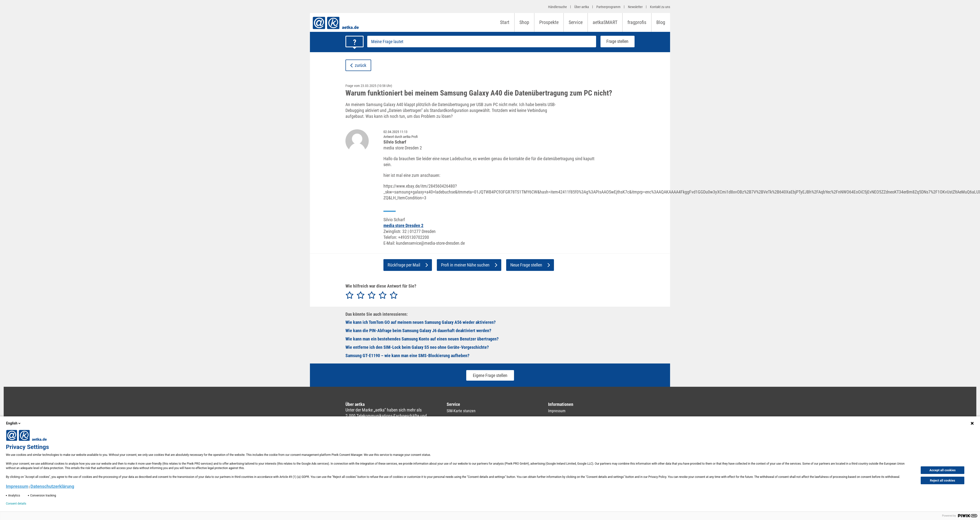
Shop (524, 22)
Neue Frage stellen (530, 265)
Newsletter (635, 7)
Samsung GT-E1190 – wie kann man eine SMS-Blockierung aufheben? (407, 356)
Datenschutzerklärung (52, 486)
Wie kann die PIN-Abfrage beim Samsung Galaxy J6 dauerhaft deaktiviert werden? (418, 331)
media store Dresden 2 (403, 225)
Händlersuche (557, 7)
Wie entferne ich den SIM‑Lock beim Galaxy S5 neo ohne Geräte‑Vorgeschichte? (417, 347)
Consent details (16, 504)
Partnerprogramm (608, 7)
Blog (661, 22)
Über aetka (582, 7)
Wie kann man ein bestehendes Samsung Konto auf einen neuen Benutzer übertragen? (422, 339)
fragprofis (637, 22)
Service (576, 22)
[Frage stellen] (482, 42)
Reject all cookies (943, 480)
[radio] (350, 295)
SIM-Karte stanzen (461, 411)
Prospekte (549, 22)
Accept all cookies (943, 470)
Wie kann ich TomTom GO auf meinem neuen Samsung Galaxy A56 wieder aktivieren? (421, 322)
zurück (358, 65)
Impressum (557, 411)
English (14, 423)
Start (505, 22)
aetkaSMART (605, 22)
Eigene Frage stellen (490, 375)
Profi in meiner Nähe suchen (469, 265)
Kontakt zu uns (660, 7)
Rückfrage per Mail (408, 265)
